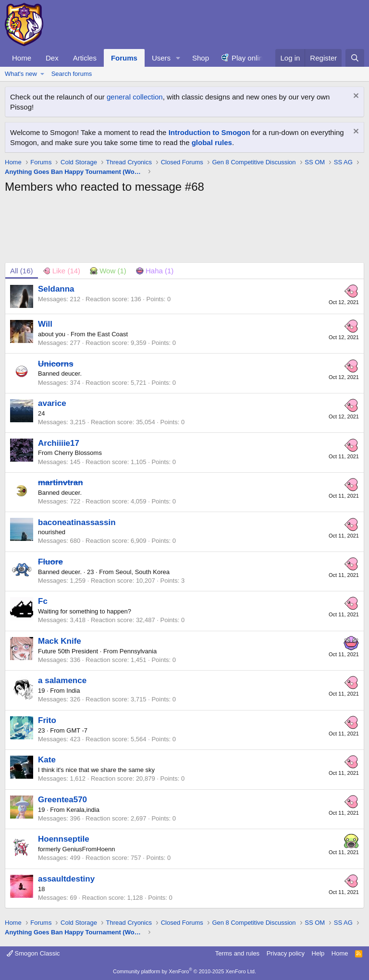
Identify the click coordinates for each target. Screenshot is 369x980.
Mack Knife (60, 641)
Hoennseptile (64, 839)
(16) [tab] (22, 271)
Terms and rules (237, 953)
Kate (47, 760)
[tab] (62, 271)
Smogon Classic (33, 953)
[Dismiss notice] (355, 97)
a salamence (62, 680)
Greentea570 (62, 800)
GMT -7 (77, 730)
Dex (52, 58)
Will (45, 324)
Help (318, 953)
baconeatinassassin (77, 522)
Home (22, 58)
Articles (85, 58)
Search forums (72, 74)
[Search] (355, 58)
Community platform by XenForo (184, 971)
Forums (124, 58)
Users (161, 58)
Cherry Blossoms (78, 453)
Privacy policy (286, 953)
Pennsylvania (138, 651)
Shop (201, 58)
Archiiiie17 (59, 443)
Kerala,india (83, 810)
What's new (21, 74)
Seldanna (56, 289)
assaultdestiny (66, 879)
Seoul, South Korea (142, 572)
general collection (135, 97)
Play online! (250, 58)
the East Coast (107, 334)
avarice (52, 403)
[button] (178, 58)
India (73, 691)
